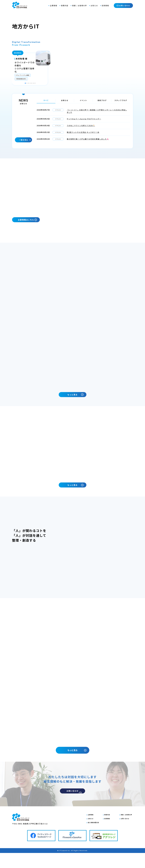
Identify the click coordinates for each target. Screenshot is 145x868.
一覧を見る (25, 140)
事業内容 (65, 6)
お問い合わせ (123, 6)
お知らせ (94, 6)
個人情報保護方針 (95, 836)
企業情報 (54, 6)
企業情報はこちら (31, 221)
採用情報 (105, 6)
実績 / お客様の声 (79, 6)
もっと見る (77, 406)
